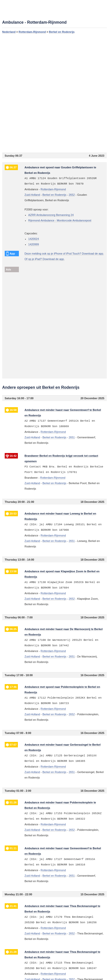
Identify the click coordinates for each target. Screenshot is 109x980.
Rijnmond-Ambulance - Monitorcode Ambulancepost (60, 220)
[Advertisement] (54, 93)
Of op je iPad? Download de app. (45, 259)
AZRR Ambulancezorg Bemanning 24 (51, 215)
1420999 (34, 244)
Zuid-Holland (32, 195)
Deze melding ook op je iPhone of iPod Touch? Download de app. (64, 254)
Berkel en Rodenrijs (62, 32)
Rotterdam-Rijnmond (32, 32)
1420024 (34, 239)
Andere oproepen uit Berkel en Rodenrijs (41, 387)
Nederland (9, 32)
